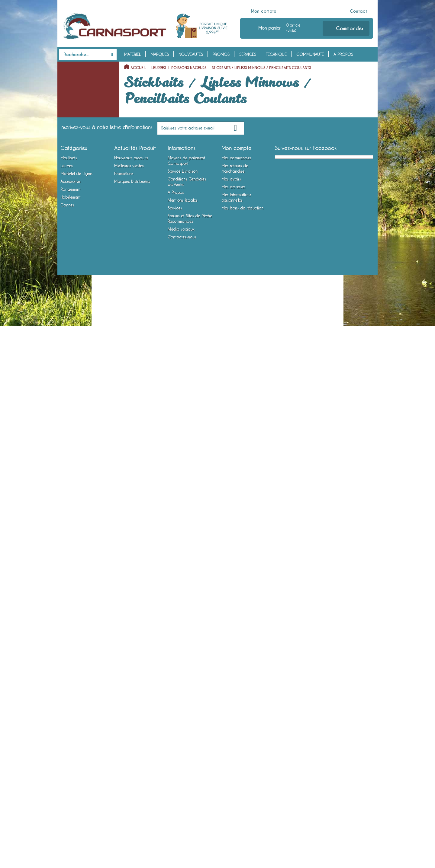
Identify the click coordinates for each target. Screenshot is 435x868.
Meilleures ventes (129, 759)
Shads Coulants (77, 335)
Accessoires (74, 594)
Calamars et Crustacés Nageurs (83, 423)
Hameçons (68, 576)
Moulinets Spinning (76, 76)
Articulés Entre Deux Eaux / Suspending (85, 386)
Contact (358, 11)
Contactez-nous (182, 830)
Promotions (124, 767)
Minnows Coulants (80, 298)
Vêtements (68, 669)
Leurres (68, 94)
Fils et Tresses (71, 529)
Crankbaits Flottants (81, 196)
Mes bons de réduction (242, 801)
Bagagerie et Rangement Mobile (81, 646)
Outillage (67, 622)
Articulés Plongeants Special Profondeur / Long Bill (82, 363)
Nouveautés (191, 54)
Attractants (69, 613)
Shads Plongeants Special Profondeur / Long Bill (86, 321)
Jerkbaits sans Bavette (83, 187)
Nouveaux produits (131, 751)
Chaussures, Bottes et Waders (78, 683)
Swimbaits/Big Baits (80, 409)
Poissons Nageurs (74, 113)
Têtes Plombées (72, 520)
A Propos (343, 54)
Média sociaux (181, 822)
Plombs (65, 557)
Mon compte (264, 11)
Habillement (72, 659)
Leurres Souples (72, 104)
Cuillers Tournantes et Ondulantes (78, 441)
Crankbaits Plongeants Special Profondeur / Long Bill (84, 215)
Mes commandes (236, 751)
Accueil (138, 68)
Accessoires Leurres (76, 604)
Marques (160, 54)
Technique (276, 54)
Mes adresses (233, 780)
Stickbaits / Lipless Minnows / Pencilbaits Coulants (82, 169)
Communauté (310, 54)
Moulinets (71, 66)
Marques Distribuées (132, 774)
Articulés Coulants (79, 400)
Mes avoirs (231, 772)
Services (248, 54)
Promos (221, 54)
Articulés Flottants (79, 344)
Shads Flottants (77, 307)
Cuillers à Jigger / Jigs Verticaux (78, 460)
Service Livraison (183, 764)
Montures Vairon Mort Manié (84, 585)
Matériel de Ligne (79, 510)
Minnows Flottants (79, 243)
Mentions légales (182, 793)
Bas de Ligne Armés (76, 566)
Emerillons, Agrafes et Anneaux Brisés (77, 543)
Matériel (132, 54)
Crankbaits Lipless (79, 233)
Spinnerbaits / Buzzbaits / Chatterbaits (82, 478)
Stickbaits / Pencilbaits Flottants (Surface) (83, 146)
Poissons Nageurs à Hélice (86, 132)
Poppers (71, 123)
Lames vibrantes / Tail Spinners (78, 496)
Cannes (67, 697)
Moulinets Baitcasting (78, 85)
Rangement (71, 632)
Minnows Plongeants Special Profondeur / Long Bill (82, 261)
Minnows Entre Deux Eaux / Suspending (86, 284)
